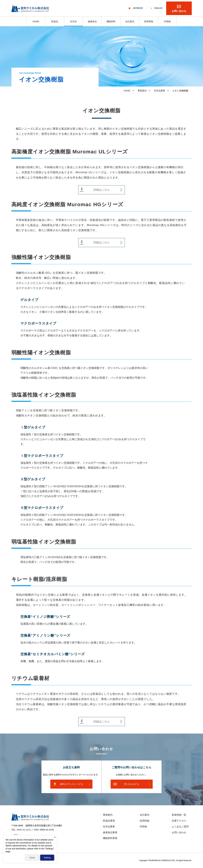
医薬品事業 (109, 821)
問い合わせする (132, 784)
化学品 (73, 21)
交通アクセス (179, 821)
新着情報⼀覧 (179, 815)
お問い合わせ (179, 11)
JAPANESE (138, 8)
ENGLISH (158, 8)
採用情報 (149, 21)
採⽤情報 (145, 821)
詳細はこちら (102, 190)
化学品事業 (109, 827)
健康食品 (92, 21)
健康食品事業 (110, 832)
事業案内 (108, 815)
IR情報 (167, 21)
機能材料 (111, 21)
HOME (36, 21)
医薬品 (55, 21)
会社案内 (130, 21)
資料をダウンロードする (71, 784)
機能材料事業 (110, 838)
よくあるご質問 (180, 827)
